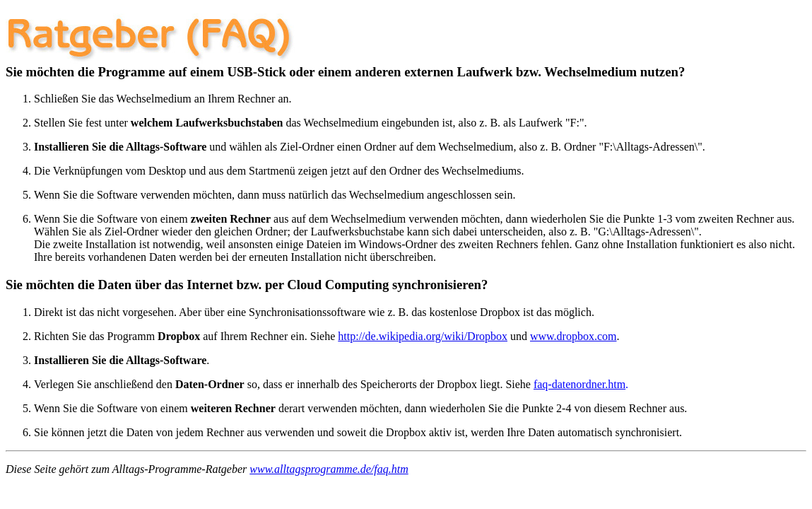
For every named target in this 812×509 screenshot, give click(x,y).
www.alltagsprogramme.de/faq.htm (329, 469)
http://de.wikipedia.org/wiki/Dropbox (423, 336)
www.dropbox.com (573, 336)
